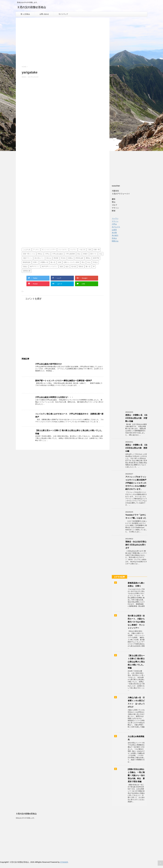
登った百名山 (25, 14)
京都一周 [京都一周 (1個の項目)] (96, 250)
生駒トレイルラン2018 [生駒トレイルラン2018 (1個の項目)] (71, 262)
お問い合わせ (44, 14)
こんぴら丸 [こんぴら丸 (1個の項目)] (27, 250)
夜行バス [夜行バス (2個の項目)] (93, 254)
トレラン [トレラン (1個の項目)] (73, 250)
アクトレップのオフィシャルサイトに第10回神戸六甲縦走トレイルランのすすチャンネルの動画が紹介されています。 (136, 483)
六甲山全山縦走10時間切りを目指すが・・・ (54, 397)
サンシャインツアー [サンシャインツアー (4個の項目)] (49, 250)
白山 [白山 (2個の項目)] (89, 262)
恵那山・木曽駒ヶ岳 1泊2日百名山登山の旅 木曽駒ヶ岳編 (136, 418)
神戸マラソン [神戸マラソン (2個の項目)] (35, 267)
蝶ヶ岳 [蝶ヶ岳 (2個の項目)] (88, 267)
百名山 (114, 238)
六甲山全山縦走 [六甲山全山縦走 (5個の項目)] (57, 254)
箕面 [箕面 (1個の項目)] (61, 267)
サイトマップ (63, 14)
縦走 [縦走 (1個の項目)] (67, 267)
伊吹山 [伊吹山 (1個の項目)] (40, 254)
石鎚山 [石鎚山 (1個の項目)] (25, 267)
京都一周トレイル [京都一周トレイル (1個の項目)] (29, 254)
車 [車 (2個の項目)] (94, 267)
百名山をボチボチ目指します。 (26, 818)
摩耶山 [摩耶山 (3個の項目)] (88, 258)
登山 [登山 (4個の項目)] (83, 262)
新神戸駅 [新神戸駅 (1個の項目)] (96, 258)
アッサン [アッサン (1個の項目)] (36, 250)
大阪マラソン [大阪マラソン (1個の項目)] (27, 258)
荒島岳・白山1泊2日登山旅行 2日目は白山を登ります (136, 545)
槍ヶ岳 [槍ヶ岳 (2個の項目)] (53, 262)
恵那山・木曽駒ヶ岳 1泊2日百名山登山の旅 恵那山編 (136, 448)
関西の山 (115, 241)
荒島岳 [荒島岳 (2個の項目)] (81, 267)
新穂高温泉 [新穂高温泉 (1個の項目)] (27, 262)
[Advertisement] (63, 44)
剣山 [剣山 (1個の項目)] (79, 254)
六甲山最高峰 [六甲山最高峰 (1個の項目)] (70, 254)
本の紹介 (115, 235)
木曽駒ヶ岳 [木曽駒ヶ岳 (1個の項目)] (44, 262)
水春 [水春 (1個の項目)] (59, 262)
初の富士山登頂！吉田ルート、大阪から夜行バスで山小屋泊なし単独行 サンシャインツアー (136, 622)
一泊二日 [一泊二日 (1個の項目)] (82, 250)
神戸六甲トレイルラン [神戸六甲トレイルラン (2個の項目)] (50, 267)
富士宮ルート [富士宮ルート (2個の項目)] (39, 258)
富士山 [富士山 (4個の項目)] (49, 258)
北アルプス (116, 227)
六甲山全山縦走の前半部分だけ (48, 364)
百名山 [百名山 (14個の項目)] (95, 262)
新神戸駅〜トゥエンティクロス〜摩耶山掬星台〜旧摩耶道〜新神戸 (64, 381)
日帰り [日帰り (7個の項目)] (35, 262)
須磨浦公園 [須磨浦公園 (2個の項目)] (27, 271)
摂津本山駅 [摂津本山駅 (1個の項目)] (79, 258)
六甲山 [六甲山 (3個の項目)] (47, 254)
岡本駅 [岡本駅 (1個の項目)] (56, 258)
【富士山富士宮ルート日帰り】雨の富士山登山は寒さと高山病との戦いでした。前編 (136, 662)
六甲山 (114, 224)
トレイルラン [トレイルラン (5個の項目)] (63, 250)
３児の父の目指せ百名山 (31, 7)
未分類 (114, 233)
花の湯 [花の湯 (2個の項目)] (74, 267)
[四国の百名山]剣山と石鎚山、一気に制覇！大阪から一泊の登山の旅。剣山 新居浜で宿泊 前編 (136, 775)
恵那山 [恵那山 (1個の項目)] (70, 258)
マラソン (115, 221)
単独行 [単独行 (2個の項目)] (85, 254)
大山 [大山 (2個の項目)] (101, 254)
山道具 (114, 230)
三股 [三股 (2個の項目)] (89, 250)
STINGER (64, 862)
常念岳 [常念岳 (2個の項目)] (63, 258)
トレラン (115, 218)
